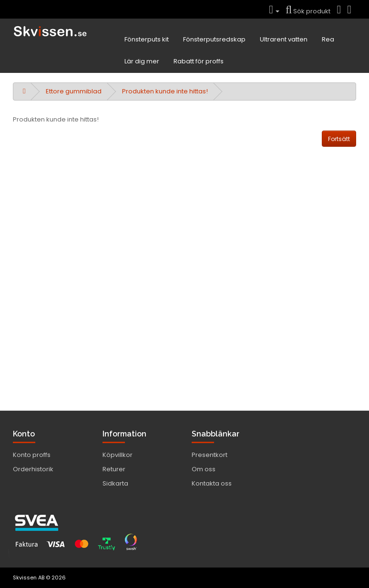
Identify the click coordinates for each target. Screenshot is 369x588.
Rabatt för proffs (199, 61)
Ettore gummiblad (74, 91)
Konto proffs (32, 455)
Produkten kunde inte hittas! (165, 91)
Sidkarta (115, 483)
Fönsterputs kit (147, 39)
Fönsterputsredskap (214, 39)
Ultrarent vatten (284, 39)
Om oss (204, 469)
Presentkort (210, 455)
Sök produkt (308, 11)
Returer (114, 469)
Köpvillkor (118, 455)
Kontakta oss (212, 483)
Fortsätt (339, 139)
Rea (328, 39)
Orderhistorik (33, 469)
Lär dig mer (142, 61)
